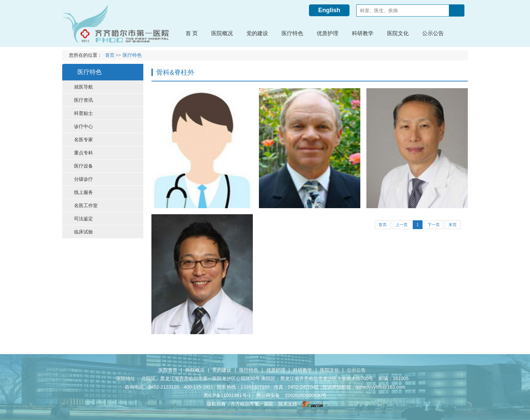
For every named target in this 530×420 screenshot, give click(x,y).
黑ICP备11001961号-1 (228, 395)
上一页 (402, 225)
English (329, 10)
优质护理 (276, 370)
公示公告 (356, 370)
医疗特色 (249, 370)
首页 (110, 55)
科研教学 (303, 370)
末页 (453, 225)
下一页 (434, 225)
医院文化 (330, 370)
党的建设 (222, 370)
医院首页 (168, 370)
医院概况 (195, 370)
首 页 (192, 33)
